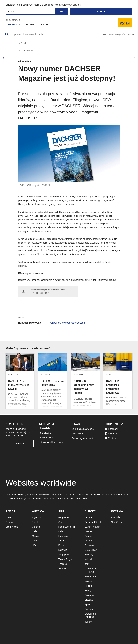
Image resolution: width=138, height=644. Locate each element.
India (61, 531)
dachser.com (81, 499)
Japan (61, 541)
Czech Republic (93, 527)
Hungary (89, 555)
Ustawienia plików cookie (51, 442)
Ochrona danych (47, 437)
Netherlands (91, 577)
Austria (88, 517)
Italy (87, 564)
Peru (34, 541)
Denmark (89, 531)
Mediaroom (13, 24)
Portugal (89, 590)
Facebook (111, 429)
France (88, 541)
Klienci (31, 24)
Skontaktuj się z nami (82, 438)
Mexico (35, 536)
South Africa (12, 527)
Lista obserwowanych (113, 35)
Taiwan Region (66, 559)
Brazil (35, 522)
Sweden (89, 609)
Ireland (88, 559)
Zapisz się (19, 443)
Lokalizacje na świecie (83, 429)
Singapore (63, 555)
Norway (89, 581)
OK (62, 11)
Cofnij (22, 44)
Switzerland (91, 614)
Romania (89, 595)
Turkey (88, 622)
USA (34, 545)
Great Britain (91, 550)
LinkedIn (111, 434)
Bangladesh (64, 517)
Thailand (63, 564)
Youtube (111, 438)
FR (96, 522)
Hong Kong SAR (67, 527)
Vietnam (62, 569)
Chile (34, 531)
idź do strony (13, 20)
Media (46, 24)
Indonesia (63, 536)
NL (100, 522)
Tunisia (9, 522)
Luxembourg (91, 569)
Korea (61, 545)
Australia (115, 517)
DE (92, 572)
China (61, 522)
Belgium (89, 522)
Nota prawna (45, 433)
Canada (36, 527)
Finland (88, 536)
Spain (88, 604)
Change (101, 11)
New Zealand (118, 522)
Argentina (37, 517)
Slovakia (89, 600)
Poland (88, 586)
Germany (89, 545)
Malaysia (63, 550)
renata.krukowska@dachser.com (69, 323)
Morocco (10, 517)
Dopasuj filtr (26, 51)
